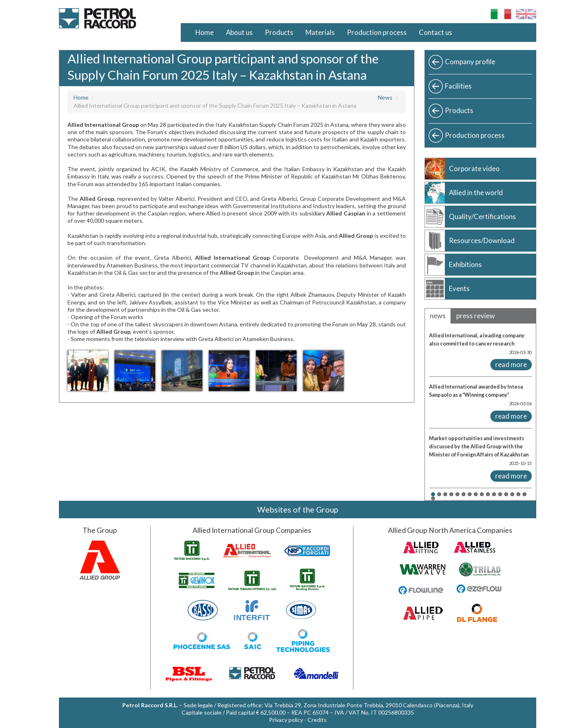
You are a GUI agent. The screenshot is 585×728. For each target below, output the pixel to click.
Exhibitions (465, 264)
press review (476, 316)
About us (239, 32)
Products (279, 32)
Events (459, 288)
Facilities (458, 86)
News (385, 97)
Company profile (470, 62)
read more (511, 364)
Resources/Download (482, 240)
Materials (320, 32)
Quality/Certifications (482, 216)
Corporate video (474, 168)
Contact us (435, 32)
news (438, 316)
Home (205, 32)
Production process (377, 32)
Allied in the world (476, 192)
